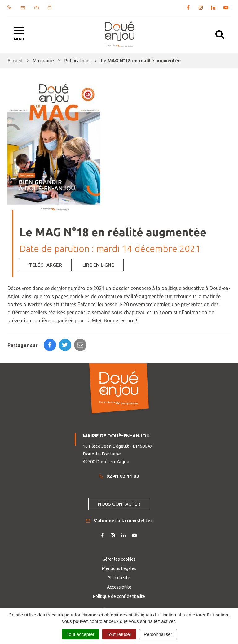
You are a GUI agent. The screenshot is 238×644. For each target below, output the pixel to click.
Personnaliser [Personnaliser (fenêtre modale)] (158, 634)
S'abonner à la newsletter (119, 521)
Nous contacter (119, 504)
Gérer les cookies (119, 559)
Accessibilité (119, 587)
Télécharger (46, 265)
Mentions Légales (119, 568)
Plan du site (119, 578)
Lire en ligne (98, 265)
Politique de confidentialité (119, 596)
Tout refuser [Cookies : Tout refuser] (119, 634)
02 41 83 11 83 (119, 476)
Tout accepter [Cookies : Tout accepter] (81, 634)
